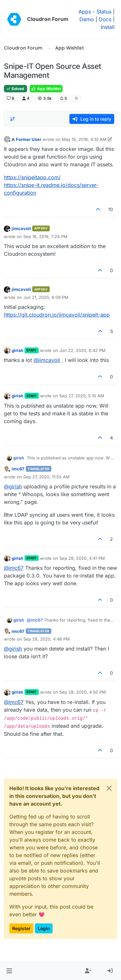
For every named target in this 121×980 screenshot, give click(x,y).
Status (104, 12)
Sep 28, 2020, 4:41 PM (82, 558)
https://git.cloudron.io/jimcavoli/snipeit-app (57, 315)
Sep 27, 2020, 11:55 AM (46, 477)
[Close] (109, 788)
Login (44, 928)
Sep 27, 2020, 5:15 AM (82, 396)
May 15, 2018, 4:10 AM (84, 139)
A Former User (26, 139)
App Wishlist (46, 89)
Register (21, 928)
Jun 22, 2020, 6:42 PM (82, 350)
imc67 (18, 469)
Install (108, 27)
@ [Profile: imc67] (14, 568)
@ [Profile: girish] (13, 486)
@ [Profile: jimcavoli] (47, 360)
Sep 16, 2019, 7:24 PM (45, 236)
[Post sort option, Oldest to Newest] (13, 119)
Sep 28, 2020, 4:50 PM (83, 692)
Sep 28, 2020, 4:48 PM (46, 639)
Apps (85, 12)
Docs (105, 19)
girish (17, 350)
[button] (9, 971)
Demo (87, 19)
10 (111, 209)
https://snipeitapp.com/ (32, 177)
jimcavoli (21, 228)
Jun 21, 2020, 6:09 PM (46, 297)
